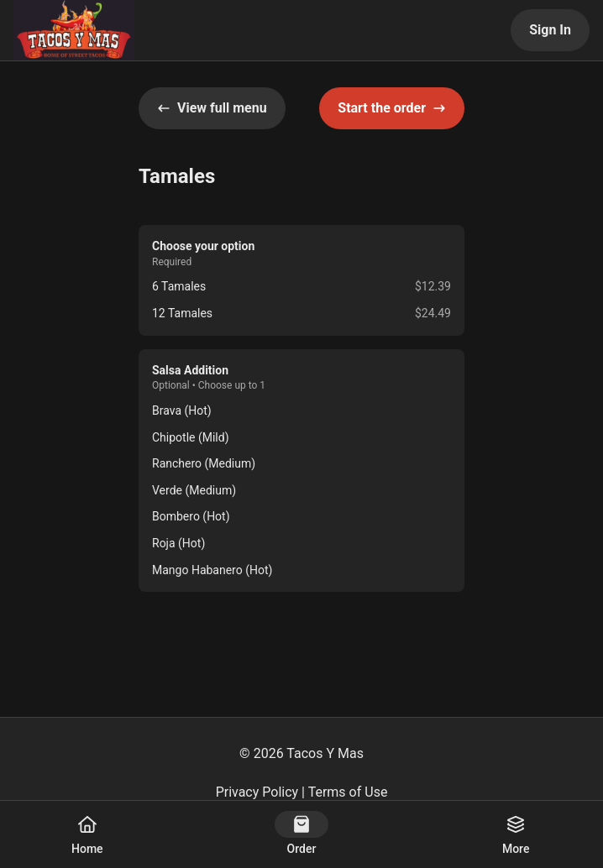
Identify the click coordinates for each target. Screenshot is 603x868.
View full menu (212, 108)
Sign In (550, 30)
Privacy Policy (257, 792)
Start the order (392, 108)
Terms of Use (348, 792)
